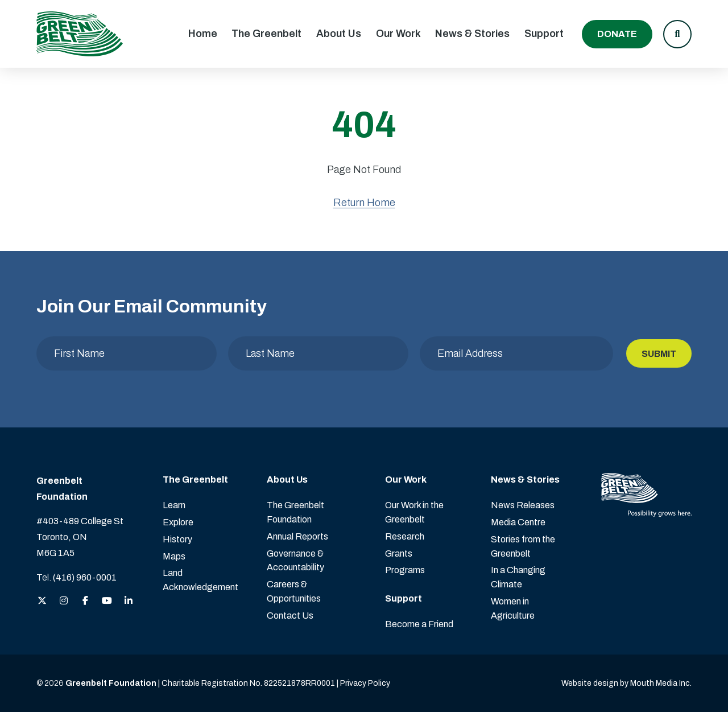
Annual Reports (297, 536)
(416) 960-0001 (85, 577)
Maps (174, 556)
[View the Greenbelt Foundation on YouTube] (107, 601)
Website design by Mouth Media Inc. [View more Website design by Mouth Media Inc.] (626, 683)
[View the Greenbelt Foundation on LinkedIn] (129, 601)
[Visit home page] (80, 34)
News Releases (523, 505)
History (177, 539)
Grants (399, 553)
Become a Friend (419, 624)
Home (203, 34)
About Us (339, 34)
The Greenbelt (266, 34)
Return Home (364, 203)
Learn (174, 505)
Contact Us (290, 616)
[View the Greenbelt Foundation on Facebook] (85, 601)
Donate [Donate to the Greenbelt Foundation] (617, 34)
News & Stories (472, 34)
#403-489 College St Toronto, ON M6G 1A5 (80, 537)
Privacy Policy (365, 683)
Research (405, 536)
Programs (405, 570)
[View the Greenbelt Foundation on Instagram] (64, 601)
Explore (178, 522)
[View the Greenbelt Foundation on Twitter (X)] (42, 601)
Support (544, 34)
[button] (677, 34)
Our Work (398, 34)
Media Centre (518, 522)
